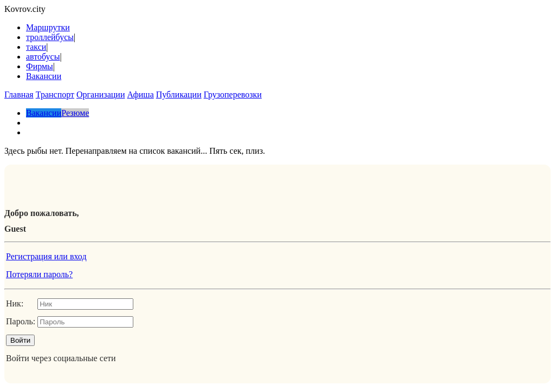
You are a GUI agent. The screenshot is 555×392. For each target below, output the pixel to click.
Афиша (140, 94)
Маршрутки (48, 27)
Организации (101, 94)
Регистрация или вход (46, 256)
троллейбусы (50, 37)
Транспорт (55, 94)
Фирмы (40, 66)
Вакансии (44, 76)
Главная (19, 94)
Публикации (179, 94)
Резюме (75, 113)
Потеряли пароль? (39, 274)
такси (36, 47)
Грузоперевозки (233, 94)
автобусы (43, 57)
